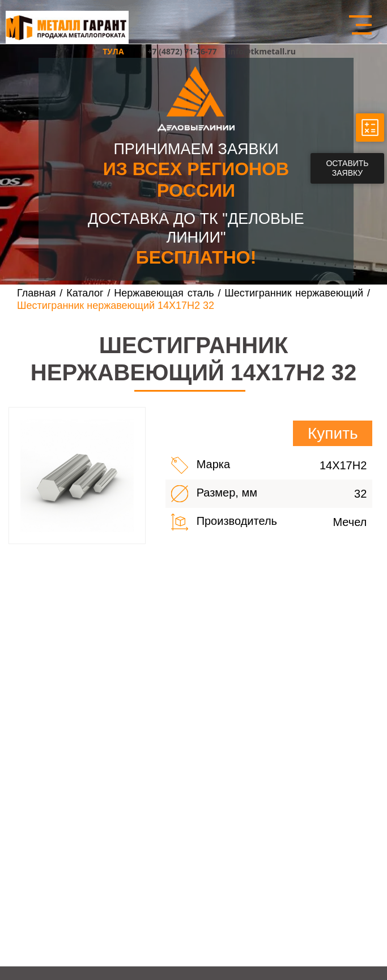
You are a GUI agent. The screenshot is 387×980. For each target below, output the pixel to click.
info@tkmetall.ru (262, 51)
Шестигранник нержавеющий (296, 293)
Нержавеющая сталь (164, 293)
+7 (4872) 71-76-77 (182, 51)
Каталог (85, 293)
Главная (37, 293)
